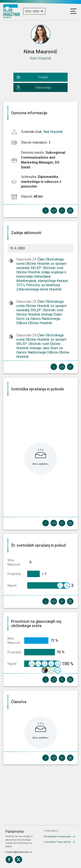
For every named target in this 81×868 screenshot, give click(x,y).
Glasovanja (43, 87)
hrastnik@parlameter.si (19, 852)
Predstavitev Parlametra (57, 837)
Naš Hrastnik (40, 58)
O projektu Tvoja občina (57, 842)
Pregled (43, 77)
